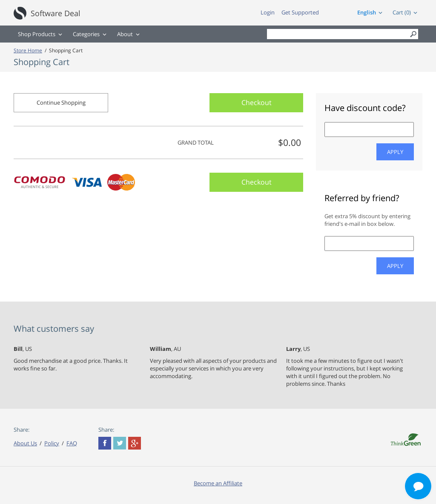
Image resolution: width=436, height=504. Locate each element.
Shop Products (37, 34)
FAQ (72, 443)
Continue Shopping (61, 103)
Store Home (28, 50)
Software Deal (56, 13)
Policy (52, 443)
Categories (86, 34)
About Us (25, 443)
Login (268, 12)
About (125, 34)
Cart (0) (402, 12)
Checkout (257, 103)
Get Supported (300, 12)
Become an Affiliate (218, 483)
